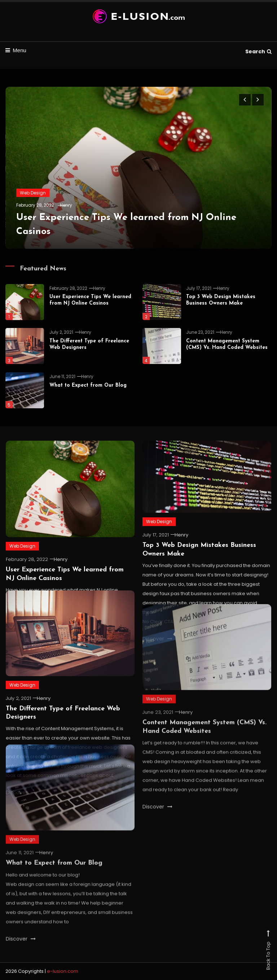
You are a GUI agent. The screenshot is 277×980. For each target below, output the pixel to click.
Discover (157, 821)
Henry (66, 205)
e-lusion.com (63, 971)
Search (258, 51)
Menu (16, 50)
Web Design (33, 193)
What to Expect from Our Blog (88, 385)
